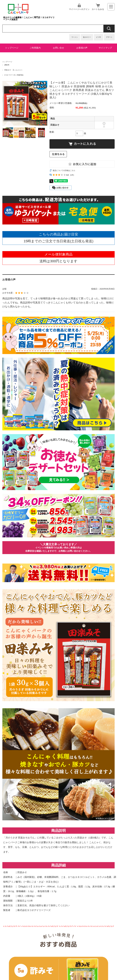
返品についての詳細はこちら (64, 170)
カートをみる (98, 9)
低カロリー (87, 37)
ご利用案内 (35, 48)
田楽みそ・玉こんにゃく (14, 70)
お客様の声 (82, 48)
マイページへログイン (79, 9)
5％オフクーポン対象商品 (14, 75)
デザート (109, 37)
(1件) (72, 175)
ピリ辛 (99, 37)
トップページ (12, 48)
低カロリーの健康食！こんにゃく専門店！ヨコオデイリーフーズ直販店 (29, 18)
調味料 (7, 65)
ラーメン (75, 37)
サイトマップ (105, 48)
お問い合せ (58, 48)
